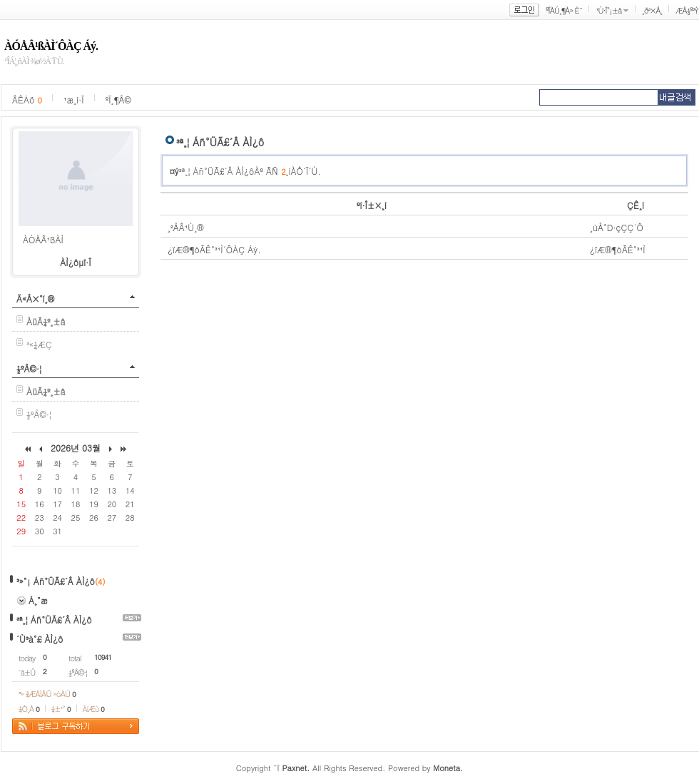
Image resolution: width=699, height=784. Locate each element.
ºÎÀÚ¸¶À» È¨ (564, 10)
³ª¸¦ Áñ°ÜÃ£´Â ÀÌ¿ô (54, 620)
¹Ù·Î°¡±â (608, 10)
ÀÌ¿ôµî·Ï (76, 262)
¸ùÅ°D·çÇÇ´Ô (617, 227)
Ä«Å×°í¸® (35, 299)
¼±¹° (61, 709)
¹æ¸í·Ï (74, 100)
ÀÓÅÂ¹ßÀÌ (43, 239)
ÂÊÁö (27, 100)
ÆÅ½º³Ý (687, 10)
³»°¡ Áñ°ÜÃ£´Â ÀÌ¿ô (56, 581)
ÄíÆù (93, 709)
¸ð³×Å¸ (652, 10)
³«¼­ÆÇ (39, 344)
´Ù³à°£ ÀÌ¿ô (40, 639)
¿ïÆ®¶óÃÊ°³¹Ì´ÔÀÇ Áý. (214, 249)
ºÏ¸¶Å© (118, 100)
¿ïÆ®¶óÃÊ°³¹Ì (618, 249)
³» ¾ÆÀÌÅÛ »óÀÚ (47, 694)
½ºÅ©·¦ (29, 368)
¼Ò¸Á (29, 709)
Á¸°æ (38, 600)
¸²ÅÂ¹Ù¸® (186, 227)
